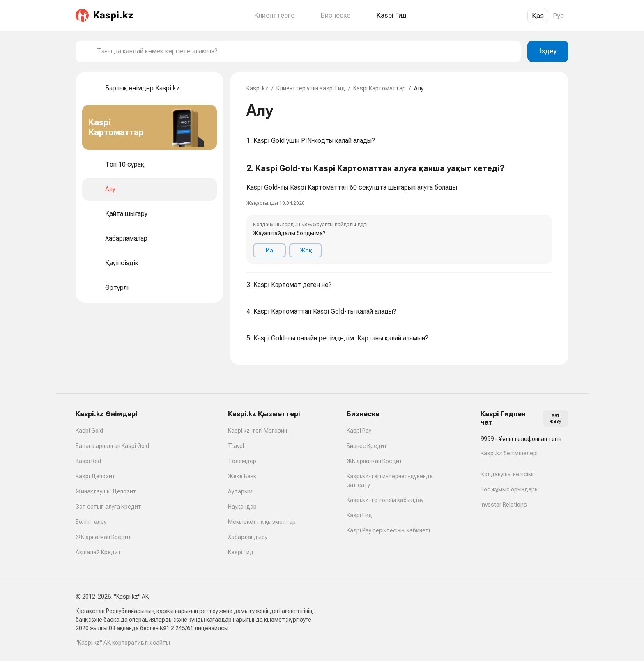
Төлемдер (242, 461)
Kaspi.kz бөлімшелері (509, 453)
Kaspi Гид (241, 552)
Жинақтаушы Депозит (106, 491)
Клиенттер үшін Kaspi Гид (311, 88)
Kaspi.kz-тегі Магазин (258, 431)
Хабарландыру (248, 537)
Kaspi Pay (359, 431)
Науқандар (242, 507)
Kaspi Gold (89, 431)
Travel (236, 446)
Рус (558, 16)
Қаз (538, 16)
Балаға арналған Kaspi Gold (112, 446)
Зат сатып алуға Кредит (108, 507)
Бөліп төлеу (91, 522)
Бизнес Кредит (367, 446)
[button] (399, 214)
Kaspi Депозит (95, 476)
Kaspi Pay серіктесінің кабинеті (388, 530)
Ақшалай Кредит (98, 552)
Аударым (240, 491)
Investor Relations (504, 505)
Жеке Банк (242, 476)
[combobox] (306, 51)
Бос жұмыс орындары (510, 489)
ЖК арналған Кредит (103, 537)
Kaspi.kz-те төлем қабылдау (385, 500)
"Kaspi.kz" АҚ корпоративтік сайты (123, 643)
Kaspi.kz (257, 88)
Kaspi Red (88, 461)
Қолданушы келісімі (507, 474)
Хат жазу (555, 418)
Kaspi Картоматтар (379, 88)
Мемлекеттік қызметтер (262, 522)
